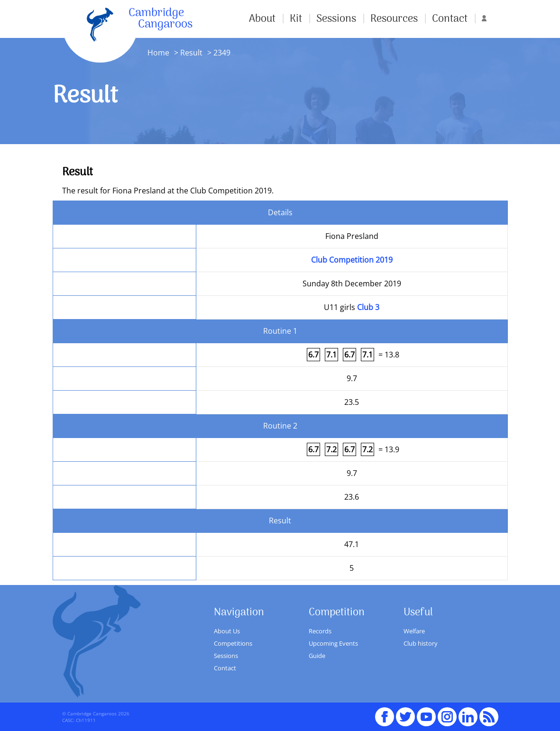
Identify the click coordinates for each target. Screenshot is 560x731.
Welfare (414, 631)
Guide (317, 656)
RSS (489, 713)
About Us (227, 631)
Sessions (336, 19)
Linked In (468, 717)
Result (191, 53)
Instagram (447, 713)
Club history (421, 643)
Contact (450, 19)
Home (158, 53)
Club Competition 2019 (352, 260)
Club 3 (368, 307)
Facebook (385, 713)
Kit (296, 19)
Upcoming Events (333, 643)
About (262, 19)
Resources (394, 19)
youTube (426, 713)
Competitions (233, 643)
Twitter (405, 713)
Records (320, 631)
